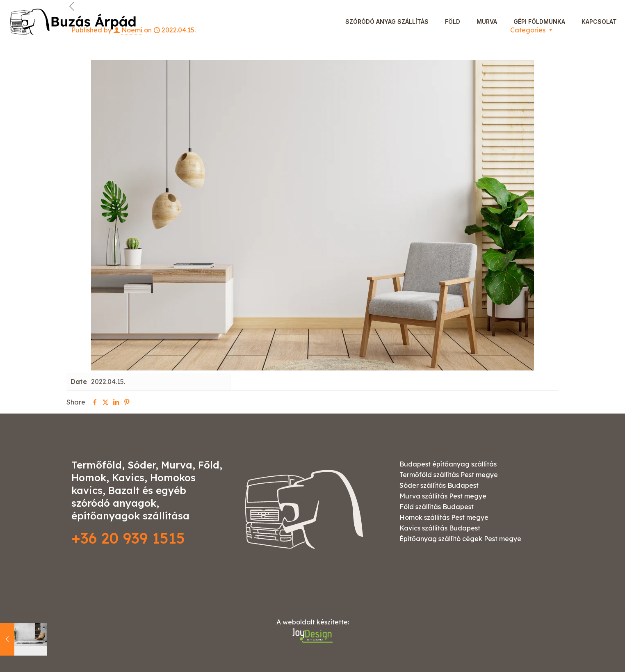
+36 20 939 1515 (128, 538)
